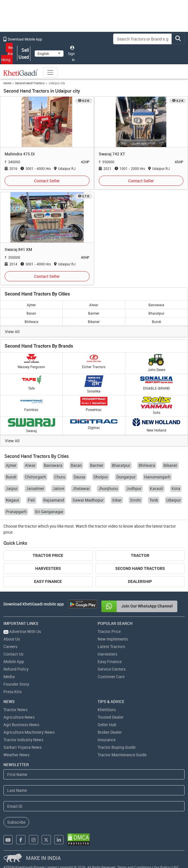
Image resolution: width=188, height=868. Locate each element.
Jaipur (12, 488)
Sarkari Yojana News (23, 747)
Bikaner (94, 322)
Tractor (140, 555)
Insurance (107, 740)
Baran (31, 313)
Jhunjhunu (108, 488)
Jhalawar (81, 488)
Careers (10, 646)
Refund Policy (16, 669)
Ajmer (31, 305)
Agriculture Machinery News (29, 732)
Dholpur (101, 477)
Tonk (154, 500)
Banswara (156, 305)
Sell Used (24, 54)
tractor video (106, 526)
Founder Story (16, 684)
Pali (31, 500)
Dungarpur (126, 477)
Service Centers (112, 669)
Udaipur (174, 500)
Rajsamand (54, 500)
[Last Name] (94, 790)
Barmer (94, 313)
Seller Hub (107, 725)
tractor (31, 526)
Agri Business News (21, 725)
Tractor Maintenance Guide (122, 755)
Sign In (71, 54)
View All (12, 332)
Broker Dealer (110, 732)
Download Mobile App (23, 39)
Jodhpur (134, 488)
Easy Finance (48, 581)
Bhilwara (31, 322)
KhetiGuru (107, 710)
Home (7, 83)
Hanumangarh (157, 477)
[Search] (143, 39)
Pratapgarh (16, 512)
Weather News (16, 755)
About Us (12, 639)
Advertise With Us (22, 631)
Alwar (94, 305)
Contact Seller (47, 181)
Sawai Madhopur (88, 500)
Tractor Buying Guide (117, 747)
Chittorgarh (35, 477)
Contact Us (13, 654)
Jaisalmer (35, 488)
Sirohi (135, 500)
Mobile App (14, 661)
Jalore (58, 488)
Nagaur (13, 500)
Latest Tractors (111, 646)
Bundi (157, 322)
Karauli (157, 488)
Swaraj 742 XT (112, 154)
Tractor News (15, 710)
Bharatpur (156, 313)
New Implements (113, 639)
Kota (176, 488)
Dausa (79, 477)
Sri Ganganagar (49, 512)
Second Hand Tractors (30, 83)
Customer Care (111, 677)
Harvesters (48, 568)
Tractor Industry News (23, 740)
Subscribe (16, 822)
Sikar (117, 500)
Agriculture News (19, 717)
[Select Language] (49, 54)
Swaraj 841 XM (18, 249)
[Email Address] (94, 806)
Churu (60, 477)
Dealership (140, 581)
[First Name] (94, 774)
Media (9, 677)
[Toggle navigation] (50, 72)
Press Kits (13, 692)
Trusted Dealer (111, 717)
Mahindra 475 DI (20, 154)
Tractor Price (48, 555)
